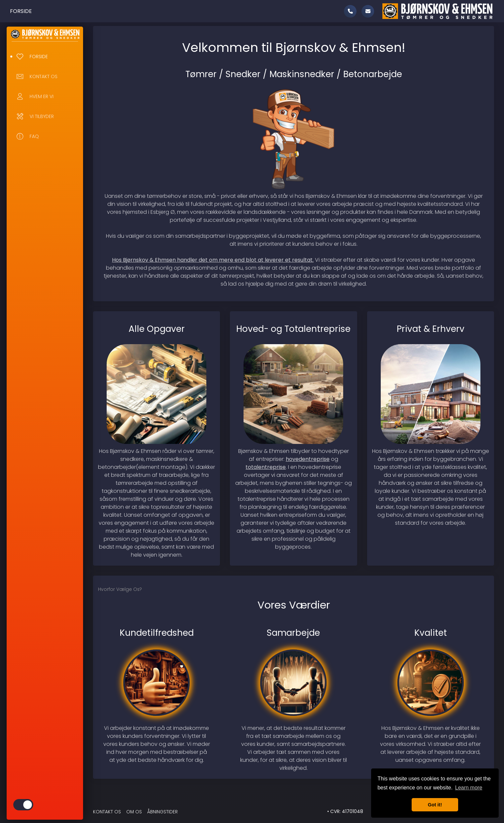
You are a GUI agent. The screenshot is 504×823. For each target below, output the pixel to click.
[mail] (368, 11)
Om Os (134, 812)
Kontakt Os (107, 812)
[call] (350, 11)
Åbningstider (162, 812)
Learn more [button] (469, 788)
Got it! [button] (435, 805)
